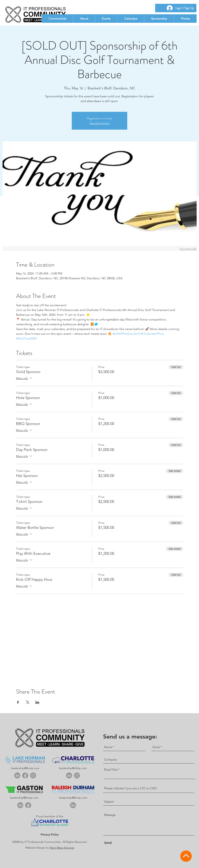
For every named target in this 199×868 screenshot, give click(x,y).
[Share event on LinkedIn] (37, 702)
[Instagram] (33, 775)
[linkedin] (17, 775)
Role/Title (111, 770)
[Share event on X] (28, 702)
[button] (57, 19)
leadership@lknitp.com (25, 768)
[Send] (111, 843)
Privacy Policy (50, 835)
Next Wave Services (62, 848)
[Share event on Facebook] (18, 702)
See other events (99, 123)
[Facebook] (25, 775)
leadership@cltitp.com (73, 768)
